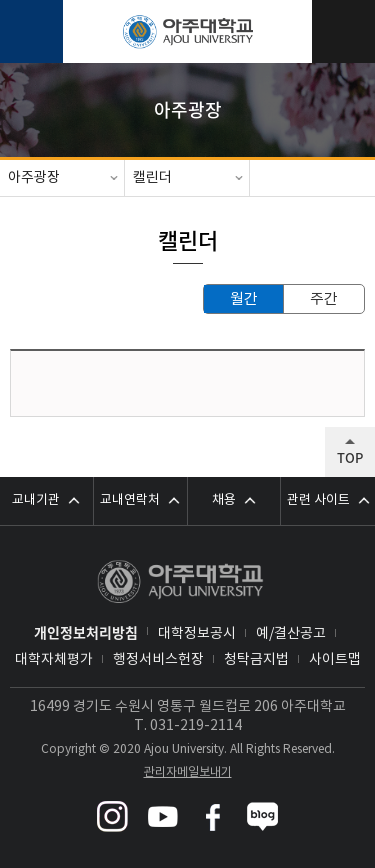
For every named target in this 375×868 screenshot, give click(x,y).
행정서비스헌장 (158, 660)
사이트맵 (335, 660)
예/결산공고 (291, 634)
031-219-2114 (196, 726)
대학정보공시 (197, 634)
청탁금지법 (256, 660)
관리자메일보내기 (188, 772)
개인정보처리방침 (86, 632)
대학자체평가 (54, 660)
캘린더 (152, 178)
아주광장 (34, 178)
